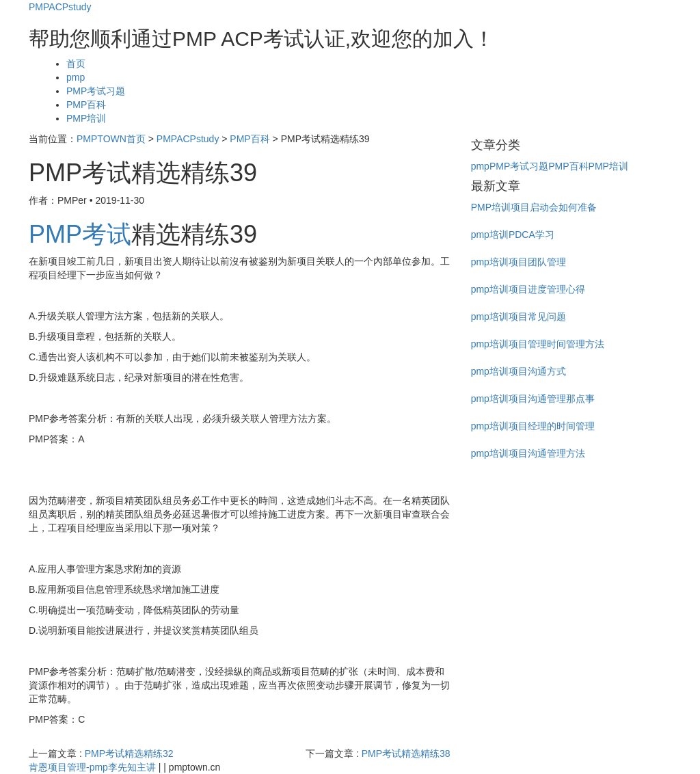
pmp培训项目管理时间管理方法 (538, 344)
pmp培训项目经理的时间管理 (533, 426)
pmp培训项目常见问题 (519, 317)
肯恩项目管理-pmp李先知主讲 (92, 767)
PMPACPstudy (60, 7)
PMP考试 (80, 234)
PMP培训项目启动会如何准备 (534, 207)
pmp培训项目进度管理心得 (528, 289)
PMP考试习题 (96, 91)
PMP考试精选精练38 (406, 753)
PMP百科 (86, 105)
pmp (76, 77)
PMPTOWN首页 (111, 139)
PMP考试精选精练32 (129, 753)
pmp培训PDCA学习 (513, 235)
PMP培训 (86, 118)
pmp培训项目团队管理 (519, 262)
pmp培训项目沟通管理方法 (528, 453)
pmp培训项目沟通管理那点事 (533, 399)
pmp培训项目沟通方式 (519, 371)
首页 (76, 64)
